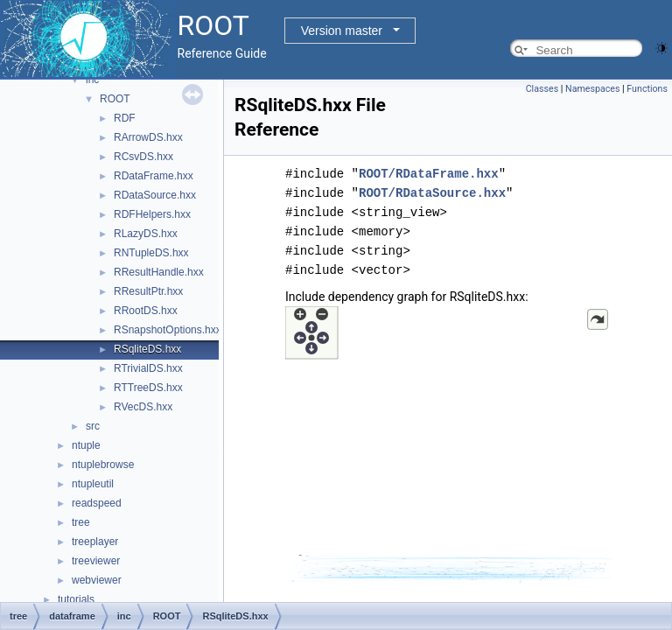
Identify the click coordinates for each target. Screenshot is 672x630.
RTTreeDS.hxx (148, 388)
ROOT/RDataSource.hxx (432, 193)
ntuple (86, 445)
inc (92, 80)
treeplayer (95, 542)
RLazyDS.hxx (146, 234)
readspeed (97, 503)
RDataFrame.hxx (154, 176)
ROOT (115, 99)
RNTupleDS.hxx (151, 253)
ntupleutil (93, 484)
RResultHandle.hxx (159, 272)
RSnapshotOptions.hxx (168, 330)
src (93, 426)
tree (81, 522)
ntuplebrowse (103, 465)
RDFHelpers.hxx (152, 214)
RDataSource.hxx (155, 195)
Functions (647, 89)
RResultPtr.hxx (148, 291)
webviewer (97, 580)
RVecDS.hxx (143, 407)
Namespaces (592, 89)
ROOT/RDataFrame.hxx (429, 174)
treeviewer (96, 561)
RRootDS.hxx (146, 311)
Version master (342, 31)
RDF (125, 118)
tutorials (76, 599)
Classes (542, 89)
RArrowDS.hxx (148, 137)
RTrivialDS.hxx (148, 368)
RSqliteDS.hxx (147, 349)
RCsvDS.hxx (143, 157)
